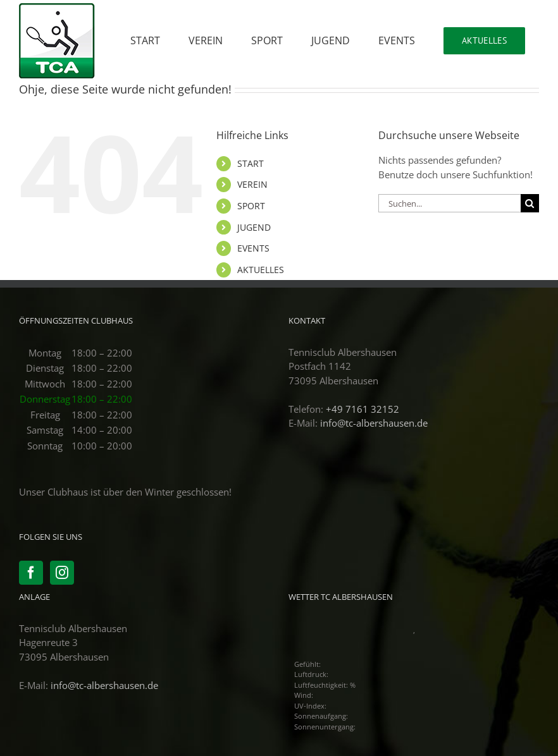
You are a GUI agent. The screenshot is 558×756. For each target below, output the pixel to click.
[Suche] (530, 203)
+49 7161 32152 (363, 409)
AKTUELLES (261, 270)
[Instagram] (62, 573)
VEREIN (252, 184)
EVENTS (253, 248)
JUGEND (254, 227)
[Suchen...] (449, 203)
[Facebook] (31, 573)
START (251, 163)
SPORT (251, 206)
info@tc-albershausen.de (374, 423)
